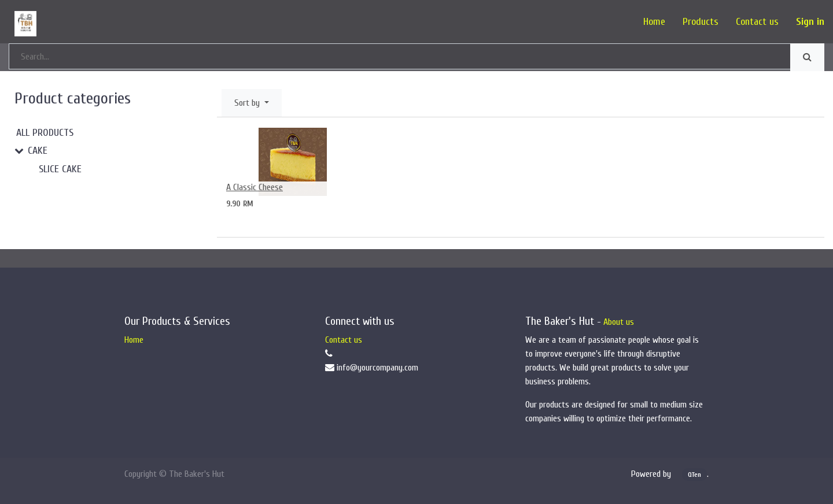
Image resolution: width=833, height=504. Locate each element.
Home (134, 340)
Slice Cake (60, 169)
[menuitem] (654, 22)
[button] (252, 103)
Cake (38, 151)
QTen (694, 475)
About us (619, 322)
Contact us (344, 340)
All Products (45, 133)
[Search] (807, 57)
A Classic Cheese (255, 187)
